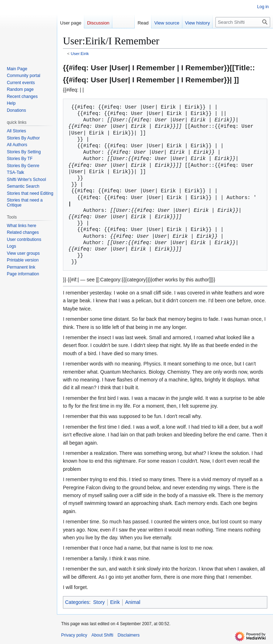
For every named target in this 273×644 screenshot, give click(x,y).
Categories (77, 602)
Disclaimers (129, 635)
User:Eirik (80, 53)
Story (99, 602)
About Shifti (102, 635)
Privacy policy (74, 635)
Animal (133, 602)
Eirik (115, 602)
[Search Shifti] (243, 22)
